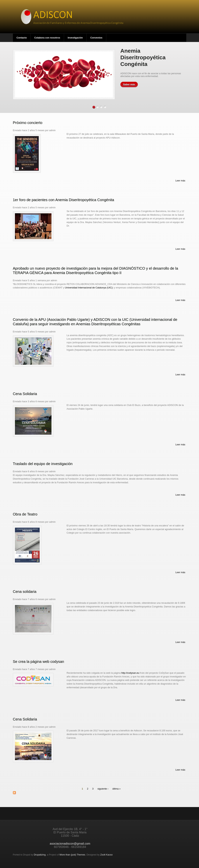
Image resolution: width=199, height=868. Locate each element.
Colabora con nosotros (47, 38)
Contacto (22, 38)
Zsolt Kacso (107, 855)
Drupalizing (40, 855)
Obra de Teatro (25, 514)
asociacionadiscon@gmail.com (70, 844)
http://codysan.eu (130, 673)
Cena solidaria (25, 592)
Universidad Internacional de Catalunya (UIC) (89, 288)
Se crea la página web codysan (39, 662)
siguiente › (103, 789)
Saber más (129, 84)
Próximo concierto (28, 123)
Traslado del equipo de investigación (43, 464)
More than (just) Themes (72, 855)
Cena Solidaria (25, 394)
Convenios (96, 38)
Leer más (180, 181)
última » (116, 789)
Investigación (75, 38)
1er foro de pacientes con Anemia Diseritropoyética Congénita (64, 200)
